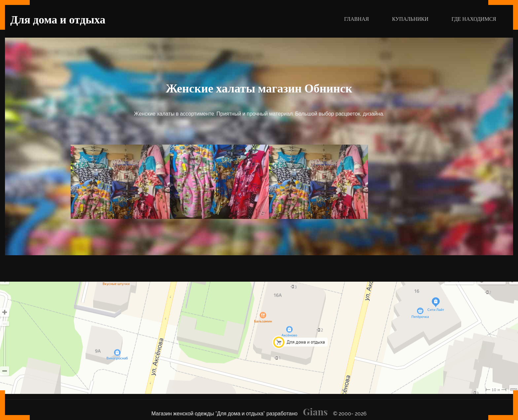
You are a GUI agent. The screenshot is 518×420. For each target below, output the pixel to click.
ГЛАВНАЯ (359, 18)
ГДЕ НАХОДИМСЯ (474, 19)
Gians (315, 412)
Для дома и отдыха (58, 19)
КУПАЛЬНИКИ (410, 19)
